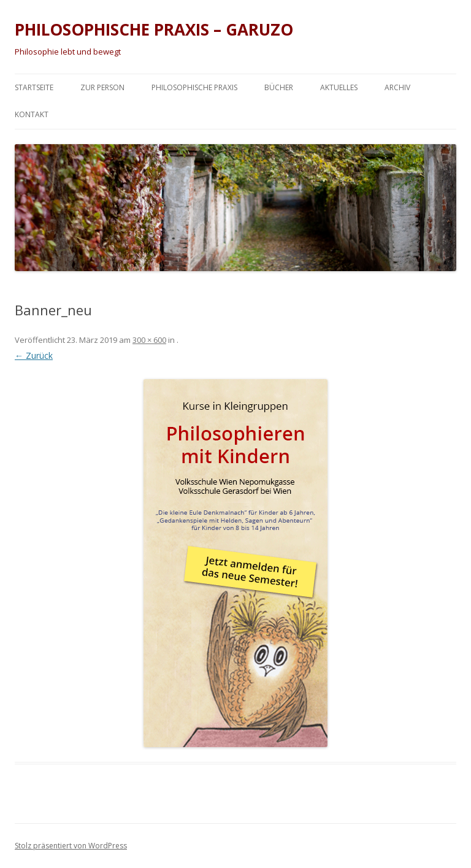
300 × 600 (149, 340)
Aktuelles (339, 87)
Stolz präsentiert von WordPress (71, 846)
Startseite (34, 87)
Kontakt (32, 114)
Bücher (279, 87)
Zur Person (102, 87)
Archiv (397, 87)
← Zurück (34, 355)
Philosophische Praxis (194, 87)
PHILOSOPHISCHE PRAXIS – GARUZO (154, 29)
